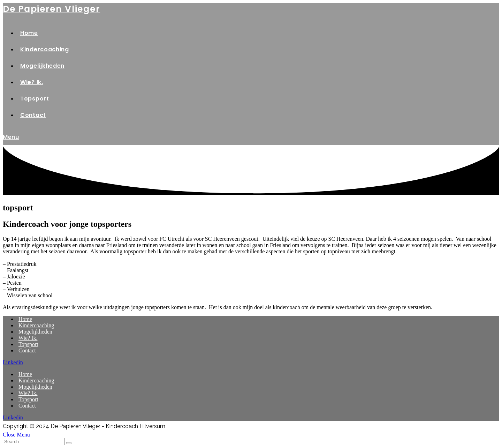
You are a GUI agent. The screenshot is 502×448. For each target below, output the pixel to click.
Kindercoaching (36, 325)
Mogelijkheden (35, 332)
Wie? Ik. (28, 338)
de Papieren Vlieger (51, 9)
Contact (27, 350)
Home (25, 319)
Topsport (28, 344)
